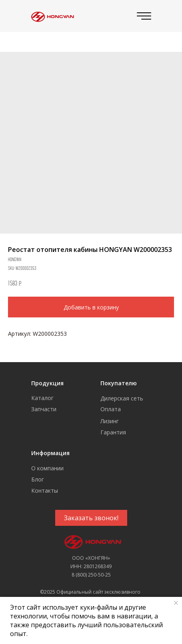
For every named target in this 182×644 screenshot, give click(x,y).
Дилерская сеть (122, 398)
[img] (51, 16)
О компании (47, 468)
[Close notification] (176, 603)
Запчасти (44, 409)
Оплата (111, 409)
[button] (91, 518)
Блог (38, 479)
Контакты (45, 490)
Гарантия (113, 432)
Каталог (42, 398)
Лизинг (110, 421)
